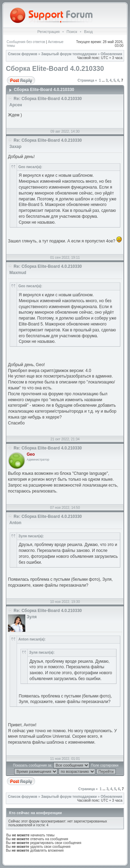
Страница (86, 80)
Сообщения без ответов (26, 42)
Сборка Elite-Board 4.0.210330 (55, 68)
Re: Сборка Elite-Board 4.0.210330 (48, 99)
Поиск (72, 32)
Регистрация (49, 32)
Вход (88, 32)
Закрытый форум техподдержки (69, 54)
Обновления (111, 54)
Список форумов (23, 54)
